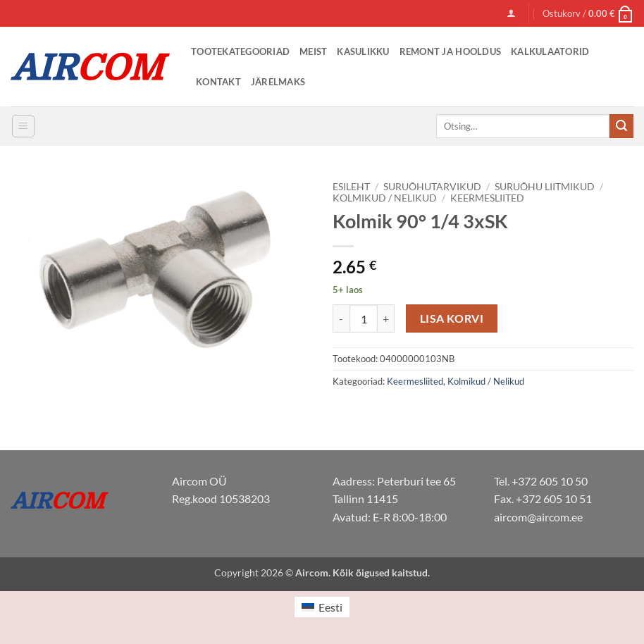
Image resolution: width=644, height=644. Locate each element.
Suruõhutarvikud (432, 187)
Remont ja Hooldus (450, 51)
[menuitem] (322, 607)
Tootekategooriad (240, 51)
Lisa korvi (452, 318)
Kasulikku (363, 51)
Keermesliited (487, 198)
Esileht (351, 187)
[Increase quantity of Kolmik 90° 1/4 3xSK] (386, 318)
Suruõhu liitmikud (545, 187)
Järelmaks (278, 82)
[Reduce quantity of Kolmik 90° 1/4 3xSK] (341, 318)
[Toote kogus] (364, 318)
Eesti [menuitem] (330, 607)
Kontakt (218, 82)
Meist (313, 51)
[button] (511, 13)
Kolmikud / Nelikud (385, 198)
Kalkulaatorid (550, 51)
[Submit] (621, 126)
